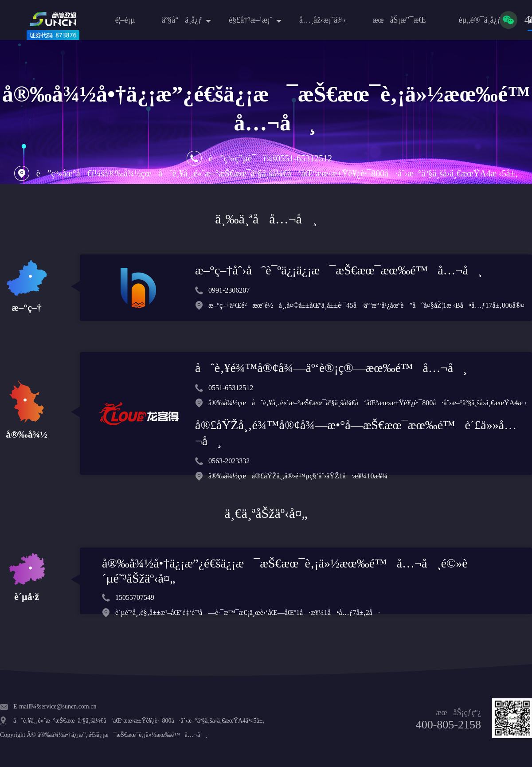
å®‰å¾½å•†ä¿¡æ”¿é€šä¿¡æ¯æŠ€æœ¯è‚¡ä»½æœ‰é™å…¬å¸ (122, 735)
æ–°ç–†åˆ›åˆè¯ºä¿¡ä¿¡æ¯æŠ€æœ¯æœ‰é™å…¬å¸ (338, 270)
